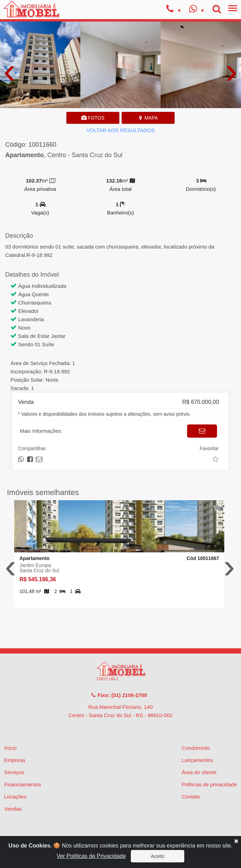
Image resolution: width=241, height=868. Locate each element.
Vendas (13, 809)
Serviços (14, 772)
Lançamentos (198, 760)
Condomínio (196, 748)
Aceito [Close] (158, 856)
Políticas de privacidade (209, 784)
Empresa (15, 760)
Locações (15, 797)
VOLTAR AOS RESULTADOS (120, 130)
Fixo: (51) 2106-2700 (119, 695)
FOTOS (93, 118)
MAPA (148, 118)
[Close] (236, 841)
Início (10, 748)
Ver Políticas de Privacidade (91, 856)
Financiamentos (23, 784)
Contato (191, 797)
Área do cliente (199, 772)
